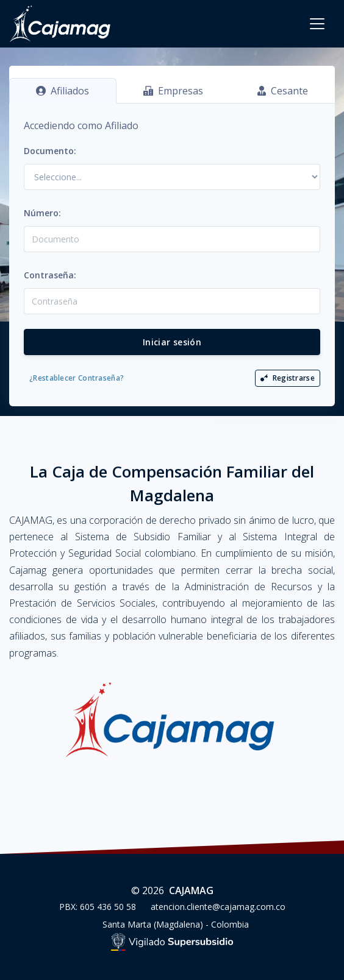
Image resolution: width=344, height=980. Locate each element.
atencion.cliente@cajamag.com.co (218, 907)
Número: (42, 213)
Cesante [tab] (283, 91)
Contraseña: (50, 275)
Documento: (50, 151)
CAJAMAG (191, 890)
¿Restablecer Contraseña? (77, 378)
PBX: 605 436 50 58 (98, 907)
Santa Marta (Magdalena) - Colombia (176, 924)
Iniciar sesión (172, 342)
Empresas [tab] (173, 91)
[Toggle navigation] (317, 24)
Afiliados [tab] (63, 91)
